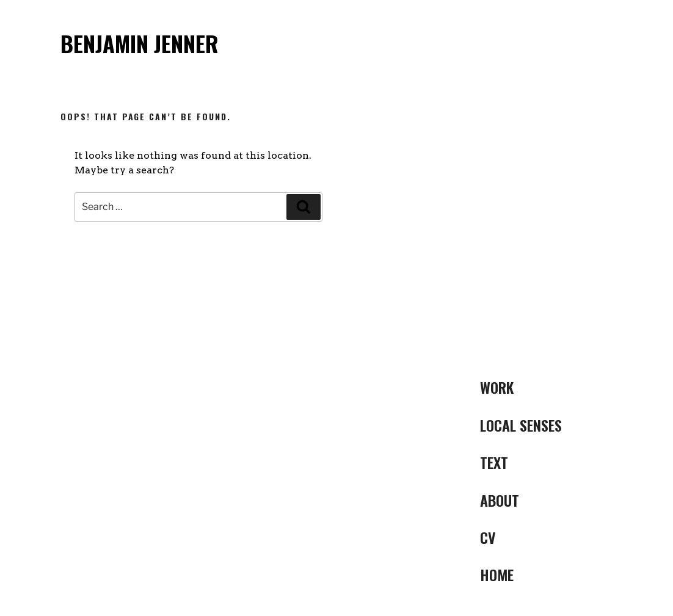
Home (497, 574)
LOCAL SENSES (521, 425)
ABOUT (500, 500)
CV (488, 537)
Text (494, 462)
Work (497, 387)
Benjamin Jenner (140, 43)
